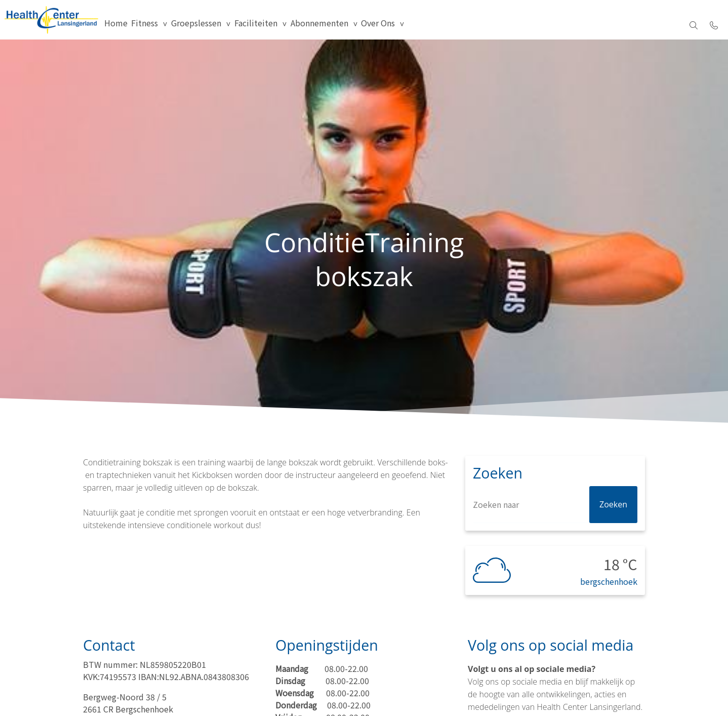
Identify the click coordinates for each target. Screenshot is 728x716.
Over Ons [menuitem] (448, 25)
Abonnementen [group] (383, 25)
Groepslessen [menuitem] (246, 25)
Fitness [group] (188, 25)
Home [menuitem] (153, 25)
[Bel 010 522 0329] (714, 25)
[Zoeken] (555, 523)
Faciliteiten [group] (313, 25)
